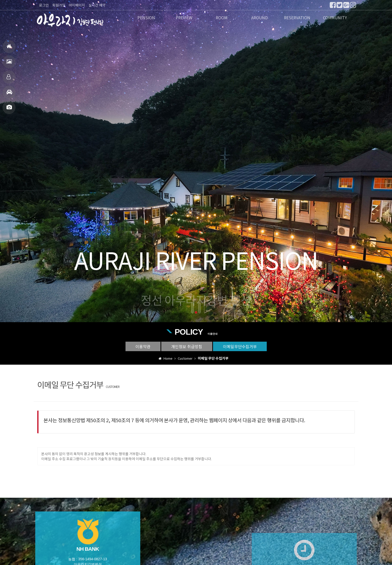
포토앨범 (9, 109)
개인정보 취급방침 (187, 346)
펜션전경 (9, 64)
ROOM (222, 18)
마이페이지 (77, 5)
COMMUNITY (335, 18)
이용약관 (143, 346)
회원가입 (59, 5)
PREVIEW (184, 18)
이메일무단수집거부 (240, 346)
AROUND (259, 18)
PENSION (146, 18)
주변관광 (9, 94)
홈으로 (9, 48)
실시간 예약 (97, 5)
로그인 (44, 5)
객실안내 (9, 79)
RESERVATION (297, 18)
